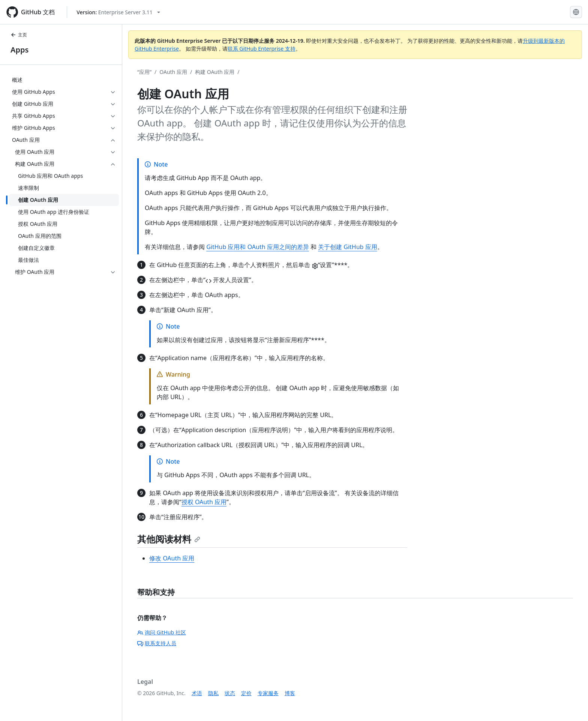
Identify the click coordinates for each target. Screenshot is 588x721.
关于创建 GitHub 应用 (347, 247)
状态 (230, 693)
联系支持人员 (157, 643)
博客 (290, 693)
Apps (19, 50)
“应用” (144, 72)
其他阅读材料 (169, 539)
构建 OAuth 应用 (215, 72)
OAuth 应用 (173, 72)
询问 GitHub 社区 (162, 632)
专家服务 (268, 693)
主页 (19, 35)
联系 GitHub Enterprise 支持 (262, 49)
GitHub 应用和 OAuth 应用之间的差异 (258, 247)
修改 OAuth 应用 (172, 558)
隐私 (213, 693)
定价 (246, 693)
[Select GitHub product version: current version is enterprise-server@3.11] (118, 12)
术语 (197, 693)
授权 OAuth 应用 (204, 502)
